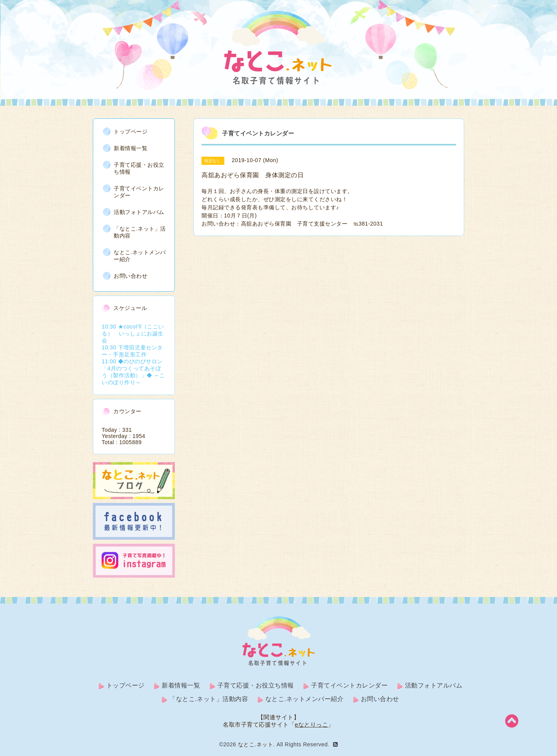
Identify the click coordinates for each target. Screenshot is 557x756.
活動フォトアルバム (139, 212)
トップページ (131, 131)
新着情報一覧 (131, 148)
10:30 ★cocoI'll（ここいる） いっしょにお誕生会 (133, 333)
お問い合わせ (131, 275)
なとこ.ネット (255, 744)
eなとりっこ (311, 724)
